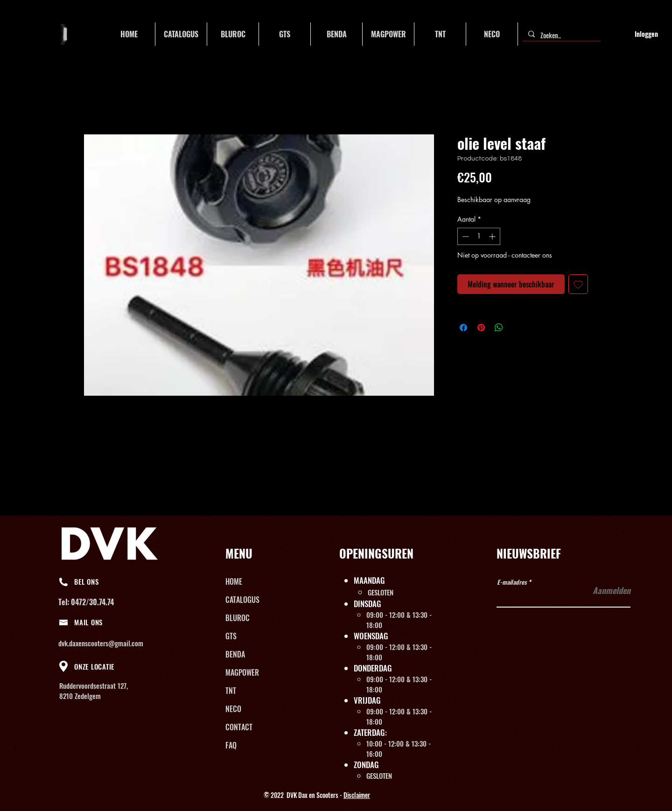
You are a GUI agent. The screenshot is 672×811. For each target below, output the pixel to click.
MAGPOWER (242, 672)
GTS (231, 636)
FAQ (231, 745)
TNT (231, 691)
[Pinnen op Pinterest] (481, 328)
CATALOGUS (242, 600)
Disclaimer (357, 795)
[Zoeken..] (561, 35)
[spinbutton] (479, 236)
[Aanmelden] (607, 591)
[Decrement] (465, 236)
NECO (233, 709)
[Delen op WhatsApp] (499, 328)
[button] (181, 34)
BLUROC (238, 618)
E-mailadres (512, 582)
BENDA (235, 654)
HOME (234, 581)
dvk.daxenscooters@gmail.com (101, 643)
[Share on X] (517, 328)
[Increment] (493, 236)
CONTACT (239, 727)
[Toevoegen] (578, 284)
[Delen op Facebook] (463, 328)
